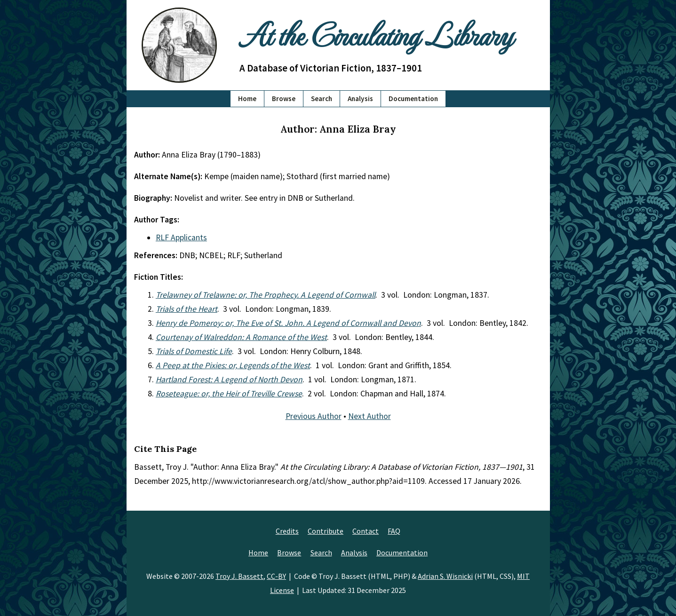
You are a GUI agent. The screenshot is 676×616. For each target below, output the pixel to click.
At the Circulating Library (376, 34)
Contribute (326, 531)
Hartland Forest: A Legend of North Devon (229, 379)
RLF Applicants (181, 237)
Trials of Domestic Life (194, 351)
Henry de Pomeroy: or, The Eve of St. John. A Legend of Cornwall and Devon (288, 323)
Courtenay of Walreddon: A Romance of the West (241, 337)
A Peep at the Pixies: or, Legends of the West (233, 365)
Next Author (370, 416)
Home (247, 99)
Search (322, 99)
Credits (287, 531)
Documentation (413, 99)
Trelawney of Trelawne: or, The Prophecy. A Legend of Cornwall (266, 295)
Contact (366, 531)
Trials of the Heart (187, 309)
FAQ (394, 531)
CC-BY (276, 576)
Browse (284, 99)
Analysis (360, 99)
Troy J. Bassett (239, 576)
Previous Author (314, 416)
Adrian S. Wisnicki (445, 576)
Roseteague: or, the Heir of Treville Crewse (229, 394)
